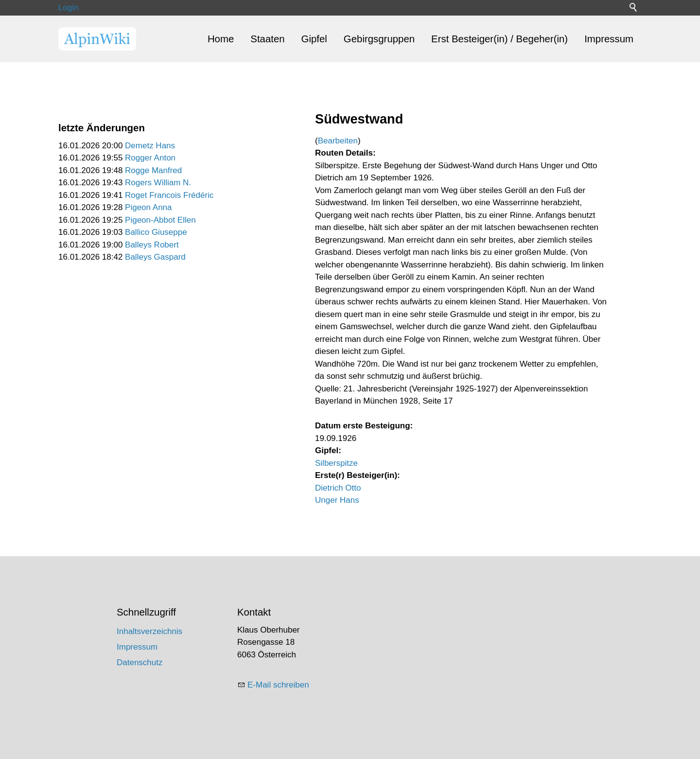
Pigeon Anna (148, 207)
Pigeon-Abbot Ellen (160, 220)
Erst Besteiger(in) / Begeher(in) (499, 39)
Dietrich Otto (338, 488)
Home (221, 39)
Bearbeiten (338, 141)
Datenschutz (140, 662)
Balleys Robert (152, 245)
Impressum (609, 39)
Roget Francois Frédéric (169, 195)
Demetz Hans (150, 146)
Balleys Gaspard (155, 257)
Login (69, 8)
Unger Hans (337, 500)
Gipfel (314, 39)
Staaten (267, 39)
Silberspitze (336, 463)
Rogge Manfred (153, 170)
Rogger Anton (150, 158)
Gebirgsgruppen (379, 39)
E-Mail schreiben (278, 685)
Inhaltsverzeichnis (149, 631)
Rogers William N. (158, 183)
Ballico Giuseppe (156, 232)
